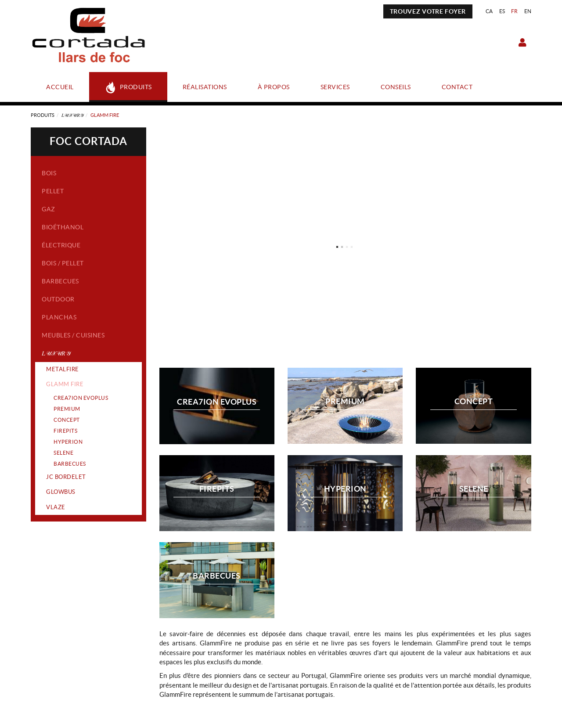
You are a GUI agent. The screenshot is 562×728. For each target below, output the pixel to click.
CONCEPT (67, 420)
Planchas (59, 317)
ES (502, 11)
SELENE (63, 453)
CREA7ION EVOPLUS (81, 398)
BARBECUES (70, 464)
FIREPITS (65, 431)
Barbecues (60, 281)
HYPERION (68, 442)
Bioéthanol (63, 227)
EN (528, 11)
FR (515, 11)
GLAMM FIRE (65, 384)
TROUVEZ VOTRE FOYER (428, 11)
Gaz (49, 209)
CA (489, 11)
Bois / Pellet (63, 263)
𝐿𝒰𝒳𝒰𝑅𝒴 (72, 115)
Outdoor (58, 299)
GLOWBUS (61, 492)
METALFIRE (63, 369)
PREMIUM (67, 409)
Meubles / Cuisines (73, 335)
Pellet (53, 191)
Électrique (61, 245)
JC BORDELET (66, 477)
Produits (43, 115)
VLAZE (56, 507)
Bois (49, 173)
